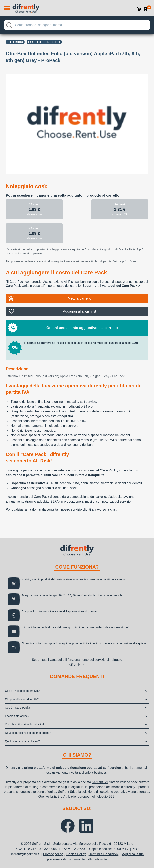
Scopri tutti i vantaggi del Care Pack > (111, 286)
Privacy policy (53, 854)
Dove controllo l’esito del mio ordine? (28, 733)
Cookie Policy (76, 854)
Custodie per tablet (44, 42)
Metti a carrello (79, 298)
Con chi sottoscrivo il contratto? (25, 724)
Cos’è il (18, 708)
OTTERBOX (15, 42)
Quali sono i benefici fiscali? (22, 741)
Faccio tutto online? (17, 716)
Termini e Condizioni (104, 854)
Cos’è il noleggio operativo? (22, 691)
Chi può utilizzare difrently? (22, 699)
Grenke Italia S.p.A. (52, 797)
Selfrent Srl (100, 782)
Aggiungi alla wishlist (79, 311)
